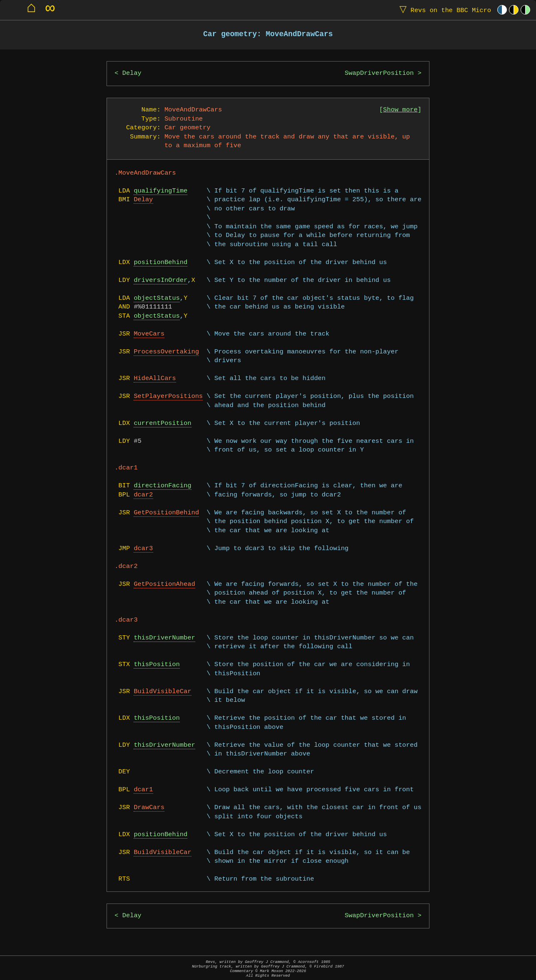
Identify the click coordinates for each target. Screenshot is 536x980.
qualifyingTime (160, 191)
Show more (401, 110)
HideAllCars (155, 379)
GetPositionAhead (164, 584)
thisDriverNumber (164, 638)
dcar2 (143, 495)
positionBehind (160, 263)
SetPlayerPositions (168, 396)
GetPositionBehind (166, 513)
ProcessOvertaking (166, 352)
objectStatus (157, 298)
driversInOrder (160, 280)
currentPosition (162, 423)
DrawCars (149, 808)
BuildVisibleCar (162, 692)
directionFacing (162, 486)
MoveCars (149, 334)
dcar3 (143, 549)
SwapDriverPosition (379, 73)
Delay (132, 73)
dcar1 (143, 790)
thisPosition (157, 665)
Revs (443, 10)
